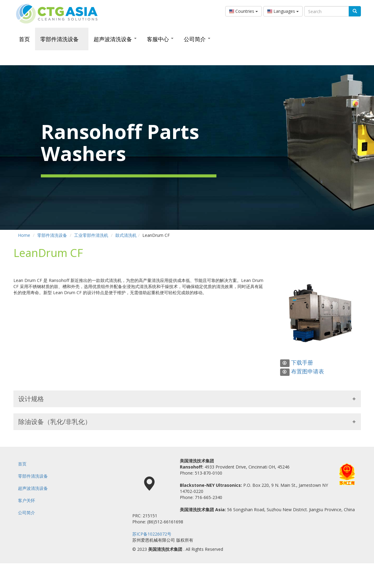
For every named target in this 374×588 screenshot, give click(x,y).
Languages (283, 11)
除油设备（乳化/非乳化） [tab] (187, 422)
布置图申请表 (302, 371)
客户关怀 (27, 500)
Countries (244, 11)
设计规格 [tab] (187, 399)
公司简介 (197, 39)
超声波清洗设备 (115, 39)
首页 (24, 39)
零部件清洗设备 (62, 39)
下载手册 (297, 362)
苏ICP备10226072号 (152, 534)
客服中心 (160, 39)
